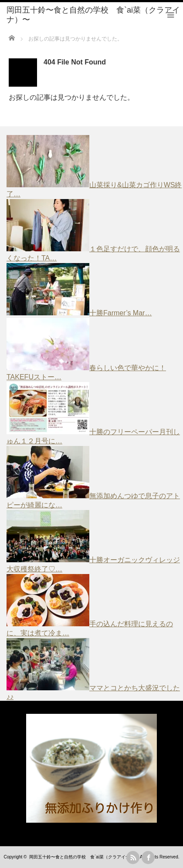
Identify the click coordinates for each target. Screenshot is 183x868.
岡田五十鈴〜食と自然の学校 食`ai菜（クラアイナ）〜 (84, 857)
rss (133, 858)
